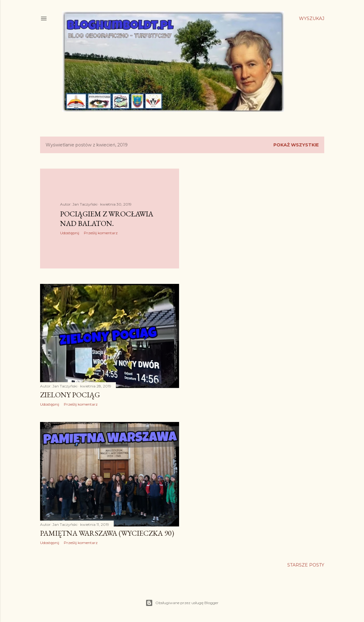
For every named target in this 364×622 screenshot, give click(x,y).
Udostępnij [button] (70, 233)
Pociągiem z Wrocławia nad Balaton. (107, 219)
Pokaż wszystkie (296, 145)
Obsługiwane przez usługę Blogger (182, 603)
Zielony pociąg (70, 395)
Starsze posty (306, 565)
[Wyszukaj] (312, 18)
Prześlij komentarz (101, 233)
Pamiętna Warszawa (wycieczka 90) (107, 533)
